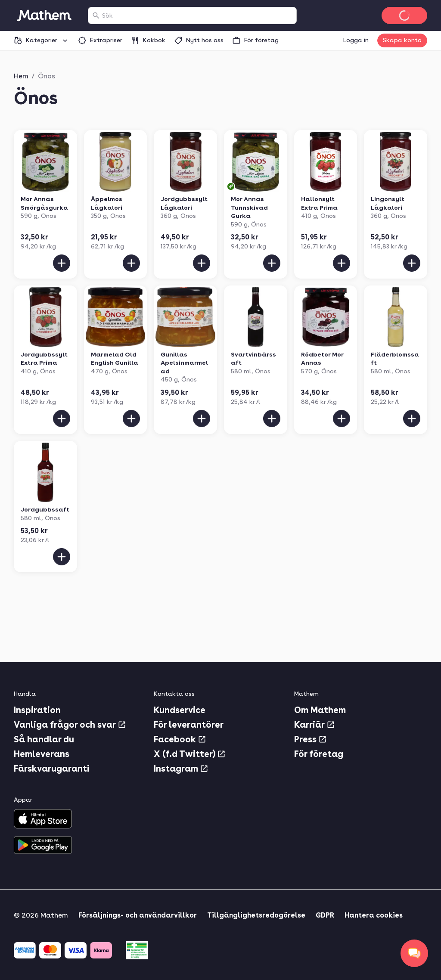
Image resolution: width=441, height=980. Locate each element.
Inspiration (37, 710)
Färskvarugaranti (52, 769)
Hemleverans (42, 754)
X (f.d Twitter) (190, 754)
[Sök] (96, 16)
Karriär (315, 725)
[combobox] (197, 16)
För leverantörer (189, 725)
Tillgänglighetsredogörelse (256, 915)
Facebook (180, 739)
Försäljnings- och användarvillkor (138, 915)
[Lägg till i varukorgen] (62, 263)
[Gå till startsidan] (44, 16)
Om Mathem (320, 710)
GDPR (325, 915)
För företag (319, 754)
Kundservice (180, 710)
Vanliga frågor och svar (70, 725)
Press (311, 739)
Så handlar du (44, 739)
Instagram (181, 769)
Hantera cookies (374, 915)
